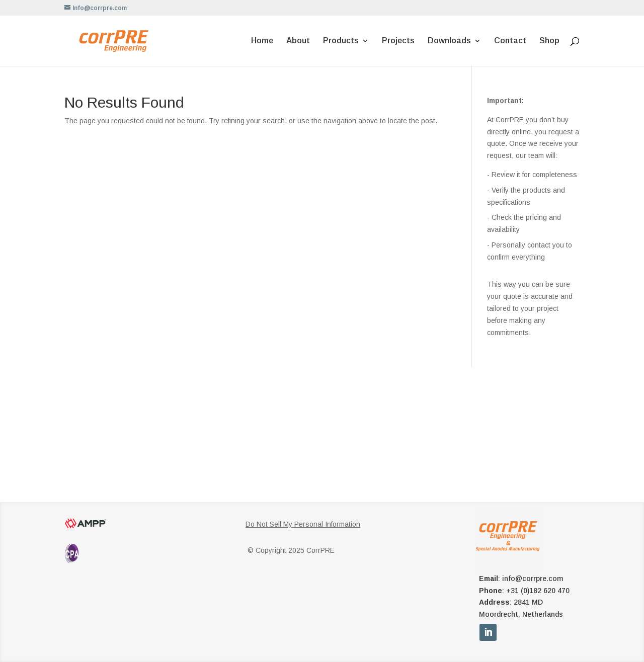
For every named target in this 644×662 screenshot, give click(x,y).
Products (341, 41)
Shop (549, 41)
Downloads (449, 41)
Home (262, 41)
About (298, 41)
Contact (510, 41)
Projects (398, 41)
